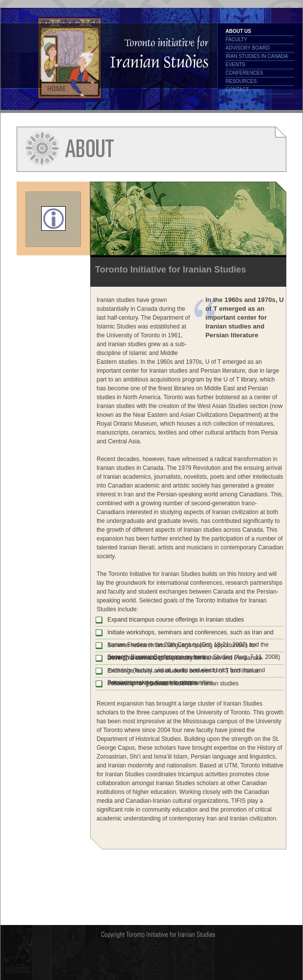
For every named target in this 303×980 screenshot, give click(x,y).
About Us (238, 31)
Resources (241, 81)
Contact (237, 90)
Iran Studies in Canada (257, 56)
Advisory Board (248, 48)
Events (235, 65)
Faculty (236, 40)
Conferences (244, 73)
